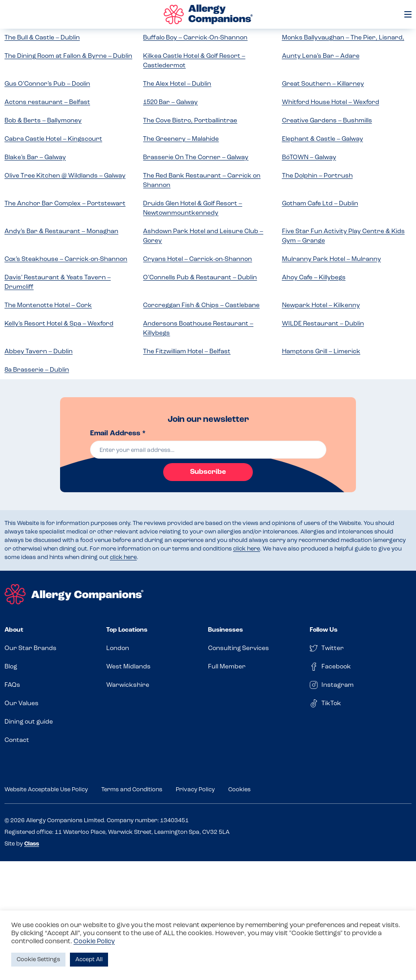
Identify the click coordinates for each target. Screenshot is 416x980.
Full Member (227, 667)
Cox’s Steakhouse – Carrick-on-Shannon (66, 259)
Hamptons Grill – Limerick (321, 352)
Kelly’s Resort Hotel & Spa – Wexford (59, 324)
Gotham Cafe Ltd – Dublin (320, 204)
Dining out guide (29, 722)
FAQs (12, 685)
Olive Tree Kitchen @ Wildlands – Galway (65, 176)
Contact (17, 740)
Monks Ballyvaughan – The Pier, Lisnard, (343, 38)
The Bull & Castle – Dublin (42, 38)
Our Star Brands (30, 648)
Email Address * (118, 434)
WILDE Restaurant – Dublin (323, 324)
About (14, 630)
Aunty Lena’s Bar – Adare (321, 56)
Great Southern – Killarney (323, 84)
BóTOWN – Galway (309, 158)
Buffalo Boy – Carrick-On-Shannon (195, 38)
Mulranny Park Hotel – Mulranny (331, 259)
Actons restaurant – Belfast (47, 102)
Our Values (22, 704)
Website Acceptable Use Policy (46, 790)
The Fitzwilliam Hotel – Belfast (187, 352)
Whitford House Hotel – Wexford (331, 102)
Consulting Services (238, 648)
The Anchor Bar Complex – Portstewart (65, 204)
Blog (11, 667)
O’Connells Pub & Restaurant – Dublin (200, 278)
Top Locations (127, 630)
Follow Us (324, 630)
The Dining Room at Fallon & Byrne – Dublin (68, 56)
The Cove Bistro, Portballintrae (190, 121)
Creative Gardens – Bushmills (327, 121)
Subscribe (208, 472)
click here (247, 549)
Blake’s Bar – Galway (35, 158)
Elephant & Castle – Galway (323, 139)
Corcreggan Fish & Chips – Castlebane (201, 306)
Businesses (225, 630)
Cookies (239, 790)
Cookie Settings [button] (38, 960)
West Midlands (128, 667)
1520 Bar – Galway (170, 102)
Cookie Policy (94, 942)
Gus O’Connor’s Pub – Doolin (47, 84)
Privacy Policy (195, 790)
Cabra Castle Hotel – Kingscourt (53, 139)
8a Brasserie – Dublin (37, 370)
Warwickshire (128, 685)
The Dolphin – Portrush (317, 176)
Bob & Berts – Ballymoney (43, 121)
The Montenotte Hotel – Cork (48, 306)
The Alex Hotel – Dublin (177, 84)
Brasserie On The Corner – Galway (196, 158)
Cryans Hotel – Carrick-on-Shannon (197, 259)
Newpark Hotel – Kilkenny (321, 306)
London (118, 648)
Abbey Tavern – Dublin (39, 352)
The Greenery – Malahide (181, 139)
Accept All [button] (89, 960)
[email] (208, 450)
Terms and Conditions (132, 790)
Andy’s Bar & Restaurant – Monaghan (61, 232)
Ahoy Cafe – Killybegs (314, 278)
